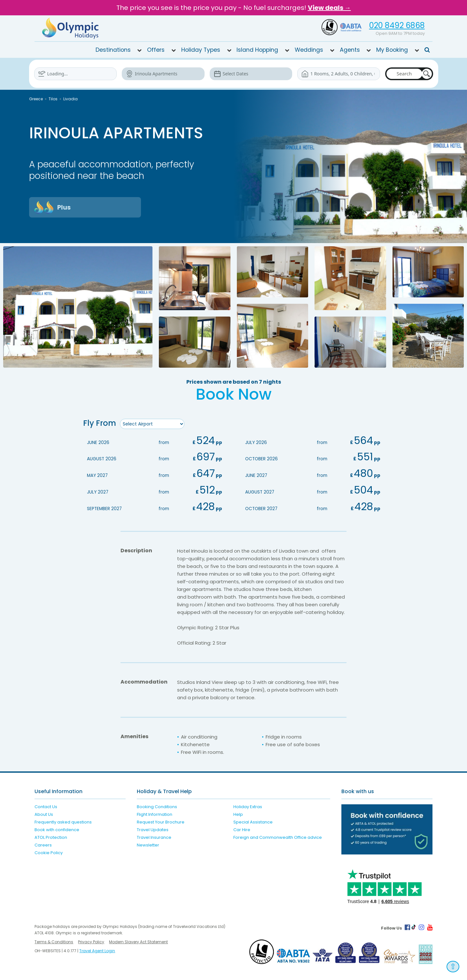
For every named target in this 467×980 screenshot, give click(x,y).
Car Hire (242, 829)
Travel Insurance (154, 836)
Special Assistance (253, 821)
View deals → (329, 8)
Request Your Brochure (161, 821)
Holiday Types (201, 50)
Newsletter (148, 844)
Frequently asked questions (63, 821)
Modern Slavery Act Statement (138, 941)
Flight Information (155, 813)
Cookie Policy (49, 852)
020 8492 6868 (397, 25)
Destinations (113, 50)
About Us (44, 813)
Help (238, 813)
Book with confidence (57, 829)
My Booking (392, 50)
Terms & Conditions (54, 941)
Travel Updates (153, 829)
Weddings (309, 50)
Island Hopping (257, 50)
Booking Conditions (157, 806)
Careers (43, 844)
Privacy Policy (91, 941)
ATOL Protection (51, 836)
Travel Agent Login (97, 950)
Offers (156, 50)
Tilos (53, 99)
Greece (36, 99)
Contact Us (46, 806)
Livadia (70, 99)
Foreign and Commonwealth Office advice (278, 836)
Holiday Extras (248, 806)
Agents (350, 50)
